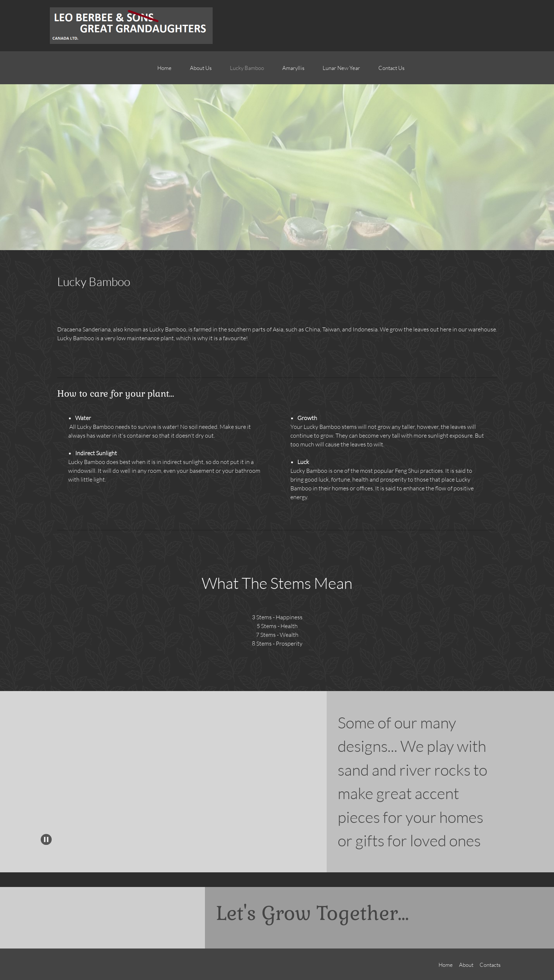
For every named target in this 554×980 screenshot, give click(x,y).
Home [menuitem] (446, 965)
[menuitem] (164, 71)
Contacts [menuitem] (490, 965)
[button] (37, 775)
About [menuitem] (466, 965)
